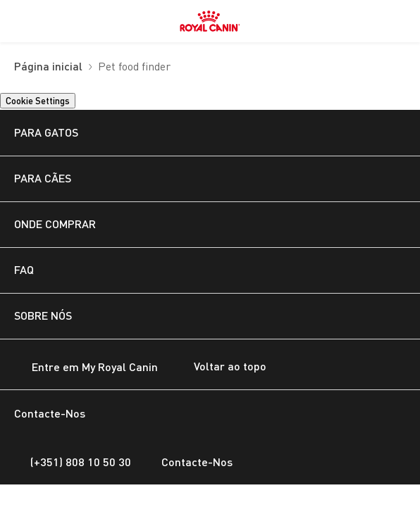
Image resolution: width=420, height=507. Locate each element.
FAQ (24, 269)
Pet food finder (134, 67)
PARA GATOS (46, 132)
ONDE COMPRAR (55, 224)
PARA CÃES (43, 178)
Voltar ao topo (219, 368)
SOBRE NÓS (43, 315)
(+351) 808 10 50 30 (73, 462)
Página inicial (48, 67)
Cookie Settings (38, 101)
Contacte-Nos (189, 462)
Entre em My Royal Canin (86, 368)
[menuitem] (20, 21)
